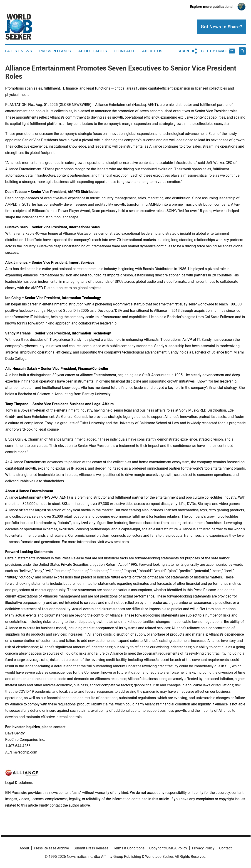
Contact (124, 51)
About (24, 848)
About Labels (93, 51)
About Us (152, 51)
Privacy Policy (203, 848)
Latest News (19, 51)
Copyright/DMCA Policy (168, 848)
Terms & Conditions (129, 848)
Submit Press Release (91, 848)
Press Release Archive (51, 848)
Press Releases (55, 51)
